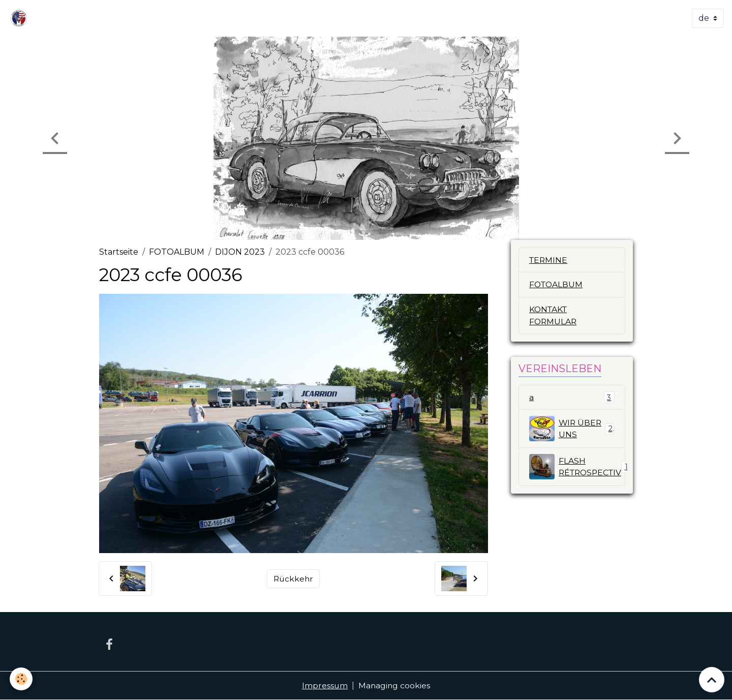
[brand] (21, 18)
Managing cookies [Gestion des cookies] (395, 686)
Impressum (325, 686)
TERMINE (549, 260)
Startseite (119, 252)
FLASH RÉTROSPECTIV (577, 468)
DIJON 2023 (240, 252)
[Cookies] (22, 679)
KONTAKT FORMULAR (554, 316)
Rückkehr (294, 578)
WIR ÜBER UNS (572, 430)
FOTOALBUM (177, 252)
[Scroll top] (712, 680)
